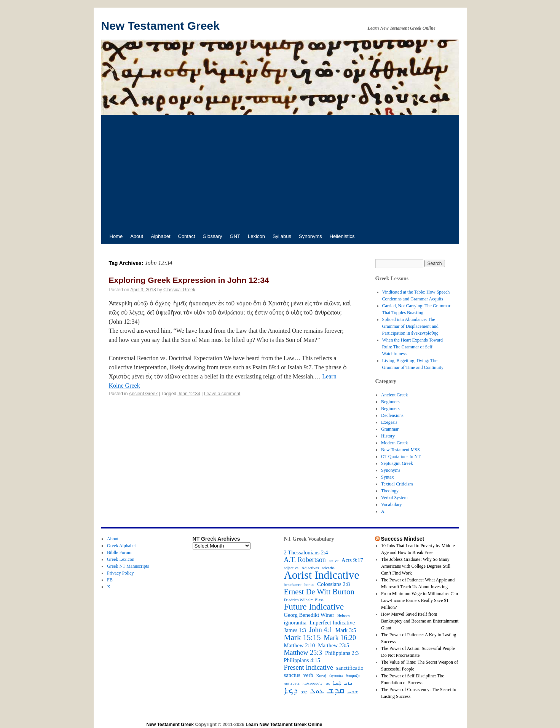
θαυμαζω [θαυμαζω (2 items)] (353, 676)
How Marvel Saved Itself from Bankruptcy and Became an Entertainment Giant (420, 621)
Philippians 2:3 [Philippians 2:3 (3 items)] (342, 653)
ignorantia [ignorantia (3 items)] (295, 623)
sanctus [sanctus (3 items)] (292, 675)
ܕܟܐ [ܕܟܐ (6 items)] (291, 691)
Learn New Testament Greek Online (284, 725)
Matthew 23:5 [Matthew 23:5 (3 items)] (333, 645)
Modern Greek (394, 443)
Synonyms (310, 236)
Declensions (392, 415)
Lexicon (256, 236)
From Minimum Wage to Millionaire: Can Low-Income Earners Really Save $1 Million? (420, 600)
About (137, 236)
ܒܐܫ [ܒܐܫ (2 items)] (348, 683)
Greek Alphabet (121, 546)
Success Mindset (402, 539)
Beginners (390, 402)
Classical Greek (179, 290)
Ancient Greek (143, 394)
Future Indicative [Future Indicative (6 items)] (314, 607)
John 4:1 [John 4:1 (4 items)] (321, 630)
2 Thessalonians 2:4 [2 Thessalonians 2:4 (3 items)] (306, 552)
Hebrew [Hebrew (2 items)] (344, 615)
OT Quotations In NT (401, 457)
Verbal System (394, 498)
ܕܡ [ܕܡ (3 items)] (304, 691)
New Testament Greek (160, 26)
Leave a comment (222, 394)
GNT (235, 236)
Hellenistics (342, 236)
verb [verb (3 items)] (308, 675)
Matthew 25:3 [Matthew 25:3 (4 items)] (303, 653)
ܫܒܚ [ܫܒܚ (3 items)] (353, 691)
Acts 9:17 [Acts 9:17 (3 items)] (352, 560)
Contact (187, 236)
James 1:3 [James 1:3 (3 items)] (295, 630)
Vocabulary (391, 504)
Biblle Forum (119, 552)
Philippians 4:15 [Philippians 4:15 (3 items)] (302, 660)
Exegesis (389, 422)
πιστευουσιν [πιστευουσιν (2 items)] (313, 683)
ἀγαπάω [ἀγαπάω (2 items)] (336, 676)
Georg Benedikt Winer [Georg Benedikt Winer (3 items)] (309, 615)
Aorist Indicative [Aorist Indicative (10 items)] (322, 575)
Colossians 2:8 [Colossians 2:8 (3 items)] (333, 584)
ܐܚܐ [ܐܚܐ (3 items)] (337, 683)
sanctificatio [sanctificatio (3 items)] (350, 668)
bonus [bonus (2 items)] (309, 585)
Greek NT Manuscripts (128, 566)
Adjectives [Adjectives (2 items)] (310, 568)
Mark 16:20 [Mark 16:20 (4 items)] (340, 638)
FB (110, 580)
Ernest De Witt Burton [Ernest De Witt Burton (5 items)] (319, 592)
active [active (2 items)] (334, 561)
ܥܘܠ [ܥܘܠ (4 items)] (317, 691)
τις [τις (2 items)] (328, 683)
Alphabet (160, 236)
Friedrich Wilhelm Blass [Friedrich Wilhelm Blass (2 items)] (304, 600)
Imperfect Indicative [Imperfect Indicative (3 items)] (332, 623)
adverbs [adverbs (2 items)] (328, 568)
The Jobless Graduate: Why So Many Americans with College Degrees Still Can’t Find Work (416, 566)
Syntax (387, 477)
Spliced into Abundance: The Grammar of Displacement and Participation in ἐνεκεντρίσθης (410, 326)
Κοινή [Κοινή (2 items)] (321, 676)
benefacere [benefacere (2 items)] (293, 585)
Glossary (212, 236)
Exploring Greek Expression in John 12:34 (189, 280)
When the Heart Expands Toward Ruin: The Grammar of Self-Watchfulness (413, 347)
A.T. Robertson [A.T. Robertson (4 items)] (305, 560)
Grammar (390, 429)
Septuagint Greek (397, 463)
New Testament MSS (400, 450)
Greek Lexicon (121, 559)
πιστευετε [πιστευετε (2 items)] (292, 683)
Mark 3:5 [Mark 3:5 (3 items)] (346, 630)
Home (116, 236)
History (388, 436)
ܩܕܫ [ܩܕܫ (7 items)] (336, 690)
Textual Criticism (397, 484)
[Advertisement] (280, 172)
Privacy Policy (120, 573)
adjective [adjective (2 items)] (291, 568)
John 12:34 (189, 394)
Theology (390, 491)
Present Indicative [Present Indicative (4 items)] (309, 667)
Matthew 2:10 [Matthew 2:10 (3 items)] (300, 645)
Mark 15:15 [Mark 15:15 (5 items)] (302, 637)
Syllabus (282, 236)
